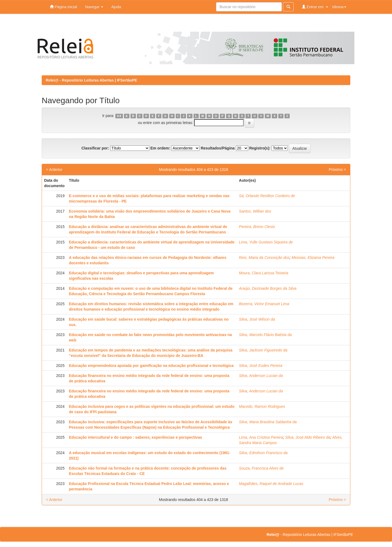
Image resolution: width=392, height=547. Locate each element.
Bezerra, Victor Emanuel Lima (264, 304)
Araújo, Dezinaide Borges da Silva (268, 288)
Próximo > (337, 170)
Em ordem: (160, 148)
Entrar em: (315, 7)
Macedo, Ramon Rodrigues (262, 406)
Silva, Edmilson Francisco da (263, 453)
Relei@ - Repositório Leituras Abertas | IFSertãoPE (92, 80)
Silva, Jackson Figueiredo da (263, 350)
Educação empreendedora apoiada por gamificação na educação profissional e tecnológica (151, 366)
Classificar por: (95, 148)
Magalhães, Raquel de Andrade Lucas (271, 484)
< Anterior (54, 170)
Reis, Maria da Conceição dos (264, 258)
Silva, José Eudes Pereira (261, 366)
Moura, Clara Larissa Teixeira (264, 273)
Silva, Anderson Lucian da (261, 376)
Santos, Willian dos (255, 211)
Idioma (339, 7)
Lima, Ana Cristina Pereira (261, 437)
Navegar (94, 7)
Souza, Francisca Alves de (261, 468)
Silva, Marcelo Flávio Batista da (265, 335)
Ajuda (116, 7)
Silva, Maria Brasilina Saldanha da (268, 422)
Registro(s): (260, 148)
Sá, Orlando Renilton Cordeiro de (267, 196)
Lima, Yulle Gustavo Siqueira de (266, 242)
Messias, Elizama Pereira (313, 258)
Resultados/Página (218, 148)
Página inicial (63, 7)
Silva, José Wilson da (257, 319)
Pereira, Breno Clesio (257, 227)
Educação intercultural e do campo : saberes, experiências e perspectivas (135, 437)
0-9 (119, 116)
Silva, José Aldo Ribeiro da (308, 437)
